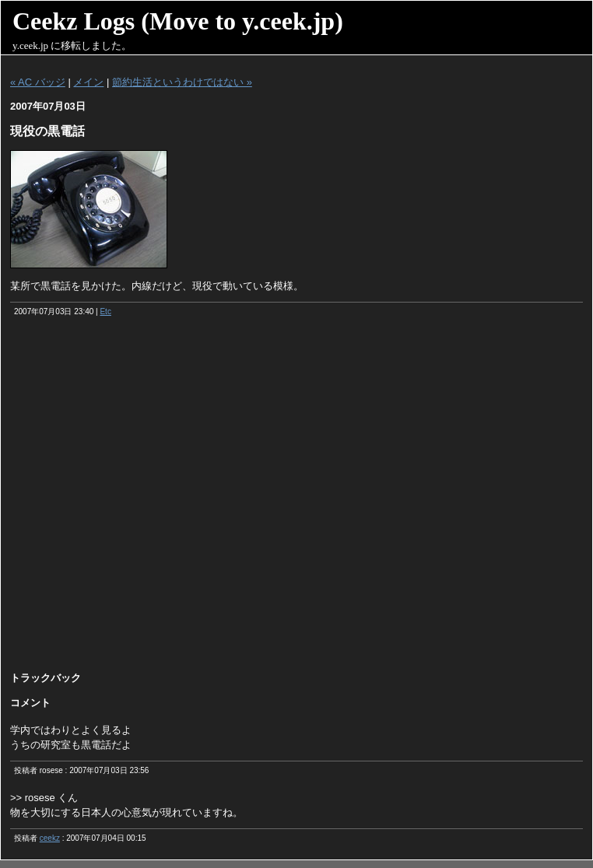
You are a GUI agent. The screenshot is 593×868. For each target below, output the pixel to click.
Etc (105, 311)
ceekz (50, 838)
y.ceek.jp (30, 45)
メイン (88, 82)
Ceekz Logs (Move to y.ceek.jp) (178, 21)
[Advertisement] (170, 499)
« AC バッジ (38, 82)
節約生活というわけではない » (182, 82)
